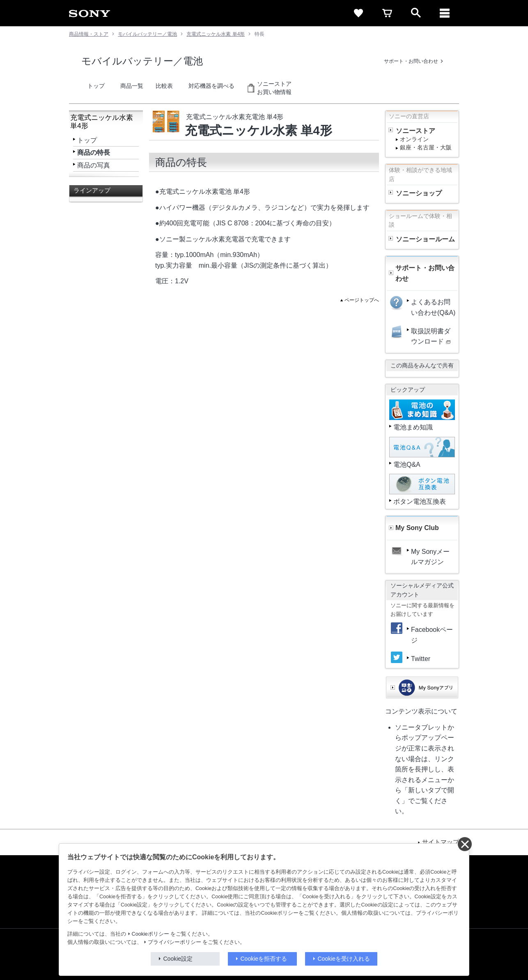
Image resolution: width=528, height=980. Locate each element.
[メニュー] (445, 13)
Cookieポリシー (150, 934)
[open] (416, 13)
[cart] (387, 13)
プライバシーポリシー (174, 942)
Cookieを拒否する (264, 959)
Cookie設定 (178, 959)
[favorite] (358, 13)
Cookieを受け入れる (344, 959)
